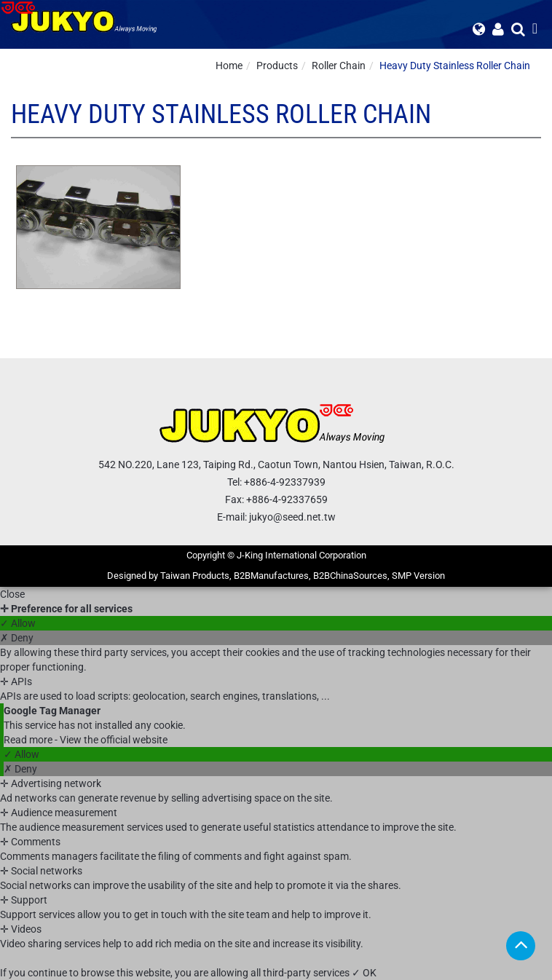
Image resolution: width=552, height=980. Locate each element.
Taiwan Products (195, 576)
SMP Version (418, 576)
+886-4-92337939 (285, 482)
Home (229, 66)
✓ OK (364, 973)
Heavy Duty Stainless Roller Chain (455, 66)
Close (12, 594)
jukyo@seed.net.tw (292, 517)
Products (277, 66)
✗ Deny (17, 638)
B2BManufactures (271, 576)
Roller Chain (339, 66)
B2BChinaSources (350, 576)
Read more (29, 740)
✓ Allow (18, 623)
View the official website (114, 740)
